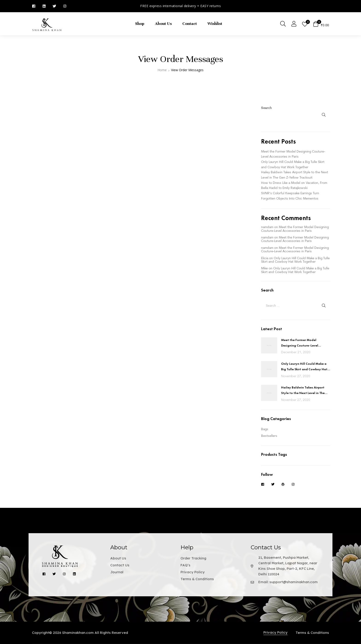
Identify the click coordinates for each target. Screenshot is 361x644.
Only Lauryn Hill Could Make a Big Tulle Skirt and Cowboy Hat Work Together (295, 260)
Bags (265, 429)
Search (266, 108)
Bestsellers (269, 436)
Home (162, 70)
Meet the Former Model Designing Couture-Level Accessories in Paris (295, 229)
